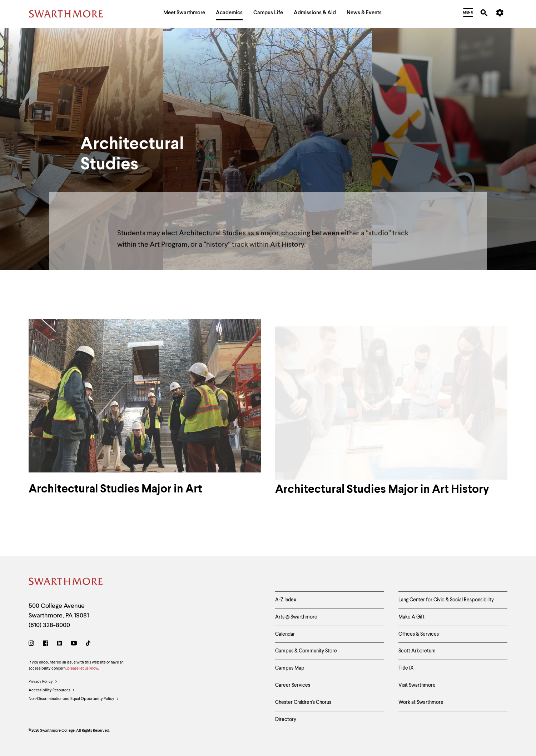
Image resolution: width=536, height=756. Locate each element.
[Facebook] (46, 644)
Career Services (293, 685)
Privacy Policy (43, 682)
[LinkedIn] (59, 644)
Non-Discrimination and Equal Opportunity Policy (74, 699)
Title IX (406, 668)
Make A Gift (411, 617)
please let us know (83, 669)
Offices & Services (419, 634)
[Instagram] (33, 644)
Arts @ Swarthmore (296, 617)
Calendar (285, 634)
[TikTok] (88, 644)
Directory (286, 720)
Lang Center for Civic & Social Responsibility (446, 600)
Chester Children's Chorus (303, 702)
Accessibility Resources (52, 691)
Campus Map (290, 668)
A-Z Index (286, 600)
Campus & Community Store (306, 651)
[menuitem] (184, 14)
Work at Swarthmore (421, 702)
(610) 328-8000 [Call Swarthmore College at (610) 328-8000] (49, 625)
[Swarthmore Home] (66, 583)
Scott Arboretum (417, 651)
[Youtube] (74, 644)
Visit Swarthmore (417, 685)
